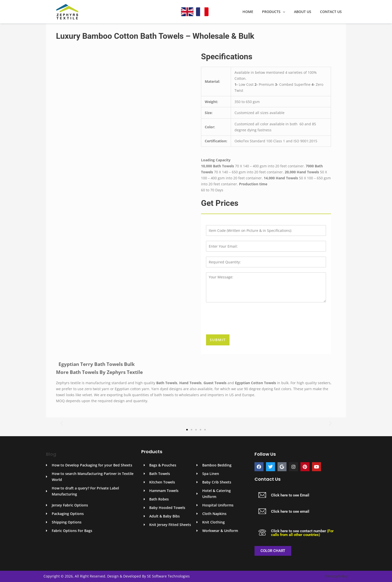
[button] (62, 423)
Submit (218, 340)
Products (278, 12)
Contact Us (332, 12)
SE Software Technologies (168, 576)
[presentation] (244, 326)
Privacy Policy (336, 576)
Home (254, 12)
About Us (305, 12)
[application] (287, 12)
